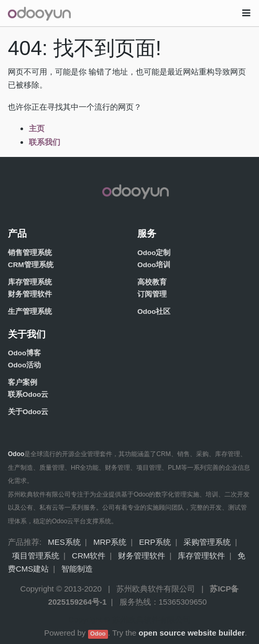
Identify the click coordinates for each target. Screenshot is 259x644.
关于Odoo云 (28, 412)
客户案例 (23, 382)
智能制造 (77, 569)
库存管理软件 (201, 556)
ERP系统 (155, 542)
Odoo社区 (154, 312)
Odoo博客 (24, 353)
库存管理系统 (30, 282)
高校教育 (152, 282)
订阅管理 (152, 294)
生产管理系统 (30, 312)
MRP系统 (110, 542)
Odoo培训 (154, 265)
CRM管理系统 (31, 265)
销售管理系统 (30, 253)
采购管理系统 (207, 542)
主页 (37, 128)
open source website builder (192, 633)
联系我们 (45, 142)
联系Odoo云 (28, 394)
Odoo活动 (24, 365)
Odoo (98, 634)
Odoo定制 (154, 253)
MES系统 (64, 542)
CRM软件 (89, 556)
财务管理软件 (30, 294)
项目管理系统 (36, 556)
